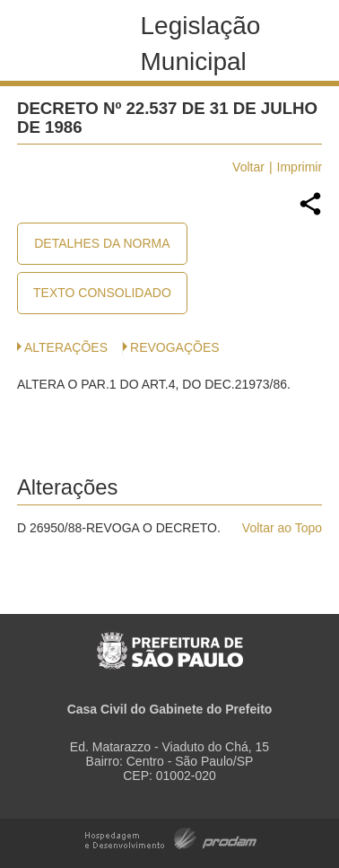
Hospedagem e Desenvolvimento (171, 837)
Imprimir (300, 167)
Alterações (66, 347)
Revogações (175, 347)
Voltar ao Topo (282, 528)
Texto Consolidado (102, 293)
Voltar (248, 167)
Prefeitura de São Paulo (170, 641)
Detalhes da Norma (102, 243)
